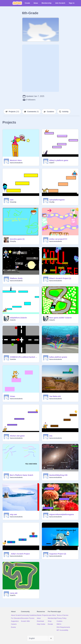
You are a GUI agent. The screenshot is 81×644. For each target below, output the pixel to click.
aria (51, 436)
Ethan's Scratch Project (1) (60, 278)
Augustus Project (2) (58, 554)
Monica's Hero (16, 160)
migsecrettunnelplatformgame (62, 514)
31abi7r (52, 163)
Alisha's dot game (17, 436)
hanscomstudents (16, 163)
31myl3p (13, 241)
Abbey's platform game (59, 160)
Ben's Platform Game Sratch (22, 475)
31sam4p (13, 202)
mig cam (13, 514)
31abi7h (13, 595)
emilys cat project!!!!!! (58, 239)
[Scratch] (17, 3)
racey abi (14, 593)
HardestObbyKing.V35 (58, 475)
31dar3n (13, 320)
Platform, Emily (16, 278)
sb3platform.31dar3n (18, 318)
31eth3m (13, 359)
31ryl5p (52, 202)
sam (12, 200)
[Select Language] (41, 638)
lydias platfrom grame (58, 357)
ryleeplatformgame (57, 200)
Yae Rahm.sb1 (55, 396)
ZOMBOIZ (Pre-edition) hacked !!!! (24, 357)
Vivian (12, 396)
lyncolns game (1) (17, 239)
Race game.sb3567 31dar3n (61, 318)
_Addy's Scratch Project (20, 554)
